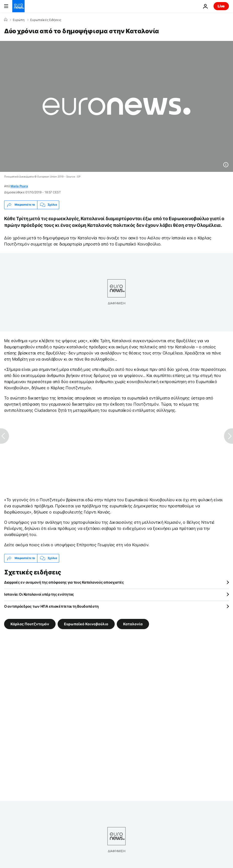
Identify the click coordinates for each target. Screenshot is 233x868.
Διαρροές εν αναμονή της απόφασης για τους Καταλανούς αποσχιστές (64, 582)
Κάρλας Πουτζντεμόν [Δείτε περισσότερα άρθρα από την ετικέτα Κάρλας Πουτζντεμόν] (30, 624)
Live (221, 6)
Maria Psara (19, 186)
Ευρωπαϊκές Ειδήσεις (46, 20)
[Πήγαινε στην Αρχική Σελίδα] (18, 6)
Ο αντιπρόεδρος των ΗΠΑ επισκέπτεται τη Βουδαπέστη (51, 606)
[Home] (6, 20)
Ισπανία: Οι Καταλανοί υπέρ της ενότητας (39, 594)
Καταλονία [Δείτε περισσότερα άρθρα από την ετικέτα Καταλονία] (133, 624)
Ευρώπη (19, 20)
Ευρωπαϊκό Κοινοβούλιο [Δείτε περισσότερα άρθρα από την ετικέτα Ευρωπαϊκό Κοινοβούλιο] (86, 624)
